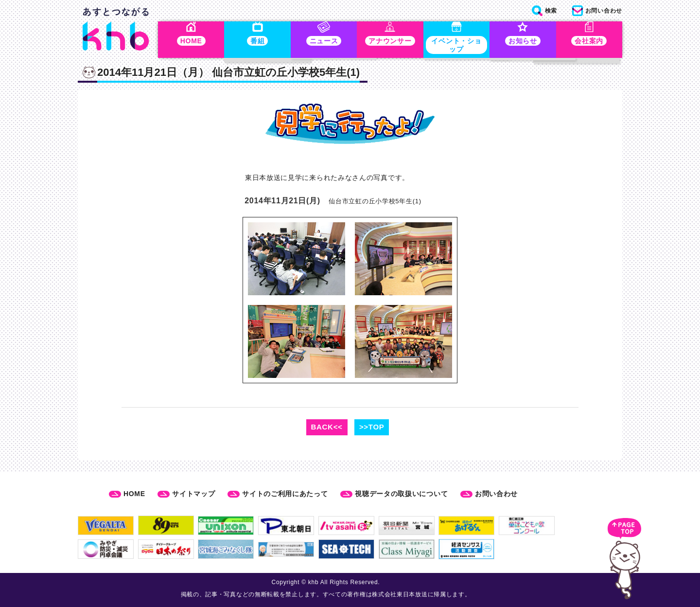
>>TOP (372, 428)
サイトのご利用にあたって (285, 494)
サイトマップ (193, 494)
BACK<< (327, 428)
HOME (134, 494)
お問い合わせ (496, 494)
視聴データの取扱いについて (401, 494)
